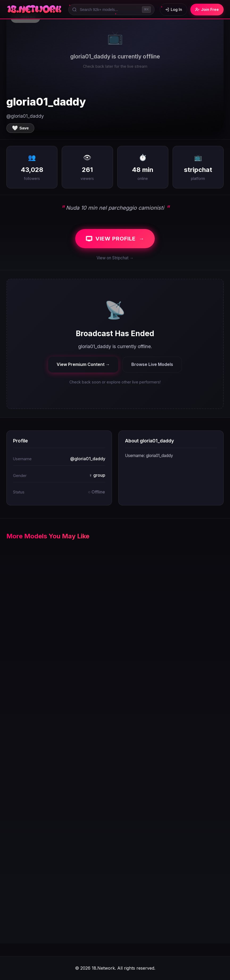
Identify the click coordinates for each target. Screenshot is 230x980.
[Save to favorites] (20, 128)
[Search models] (111, 10)
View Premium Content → (83, 364)
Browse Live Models (152, 364)
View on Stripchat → (115, 258)
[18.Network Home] (35, 10)
